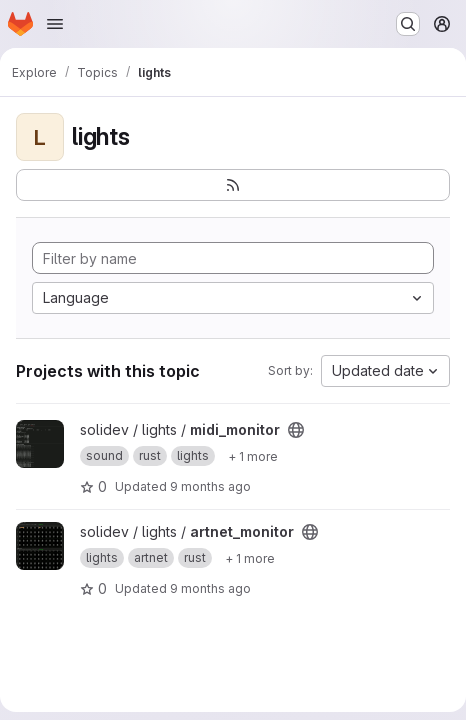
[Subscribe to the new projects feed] (233, 185)
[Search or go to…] (408, 24)
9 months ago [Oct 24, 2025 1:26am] (210, 486)
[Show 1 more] (253, 456)
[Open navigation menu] (55, 24)
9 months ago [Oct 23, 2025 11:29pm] (210, 588)
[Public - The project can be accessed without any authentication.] (296, 430)
